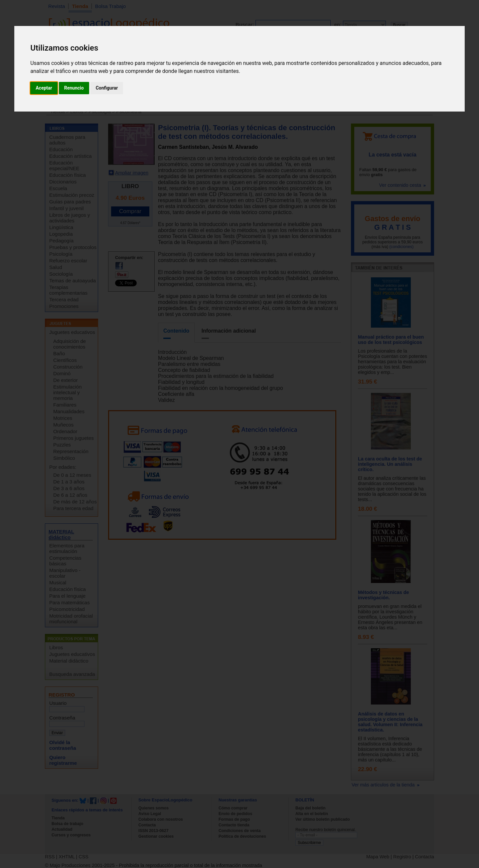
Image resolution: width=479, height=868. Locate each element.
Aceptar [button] (44, 88)
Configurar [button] (107, 88)
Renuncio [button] (74, 88)
